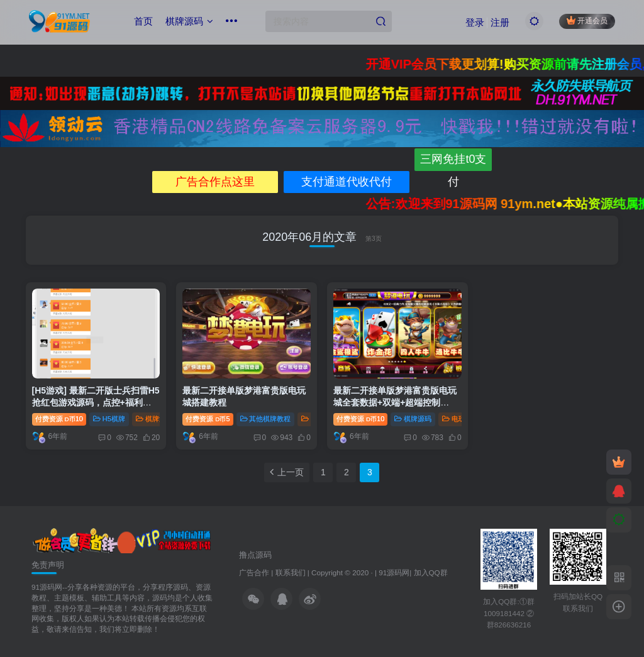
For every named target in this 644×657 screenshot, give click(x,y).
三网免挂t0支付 (453, 162)
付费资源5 (208, 419)
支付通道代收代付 (347, 182)
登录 (475, 22)
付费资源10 (59, 419)
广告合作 (254, 572)
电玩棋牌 (461, 419)
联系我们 (291, 572)
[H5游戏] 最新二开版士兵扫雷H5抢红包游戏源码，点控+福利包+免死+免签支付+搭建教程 (96, 403)
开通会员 (587, 20)
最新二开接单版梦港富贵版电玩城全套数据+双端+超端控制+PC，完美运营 (395, 403)
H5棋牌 (109, 419)
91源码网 (394, 572)
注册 (500, 22)
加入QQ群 (431, 572)
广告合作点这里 (215, 182)
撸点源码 (255, 555)
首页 (143, 21)
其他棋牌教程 (266, 419)
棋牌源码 (189, 21)
